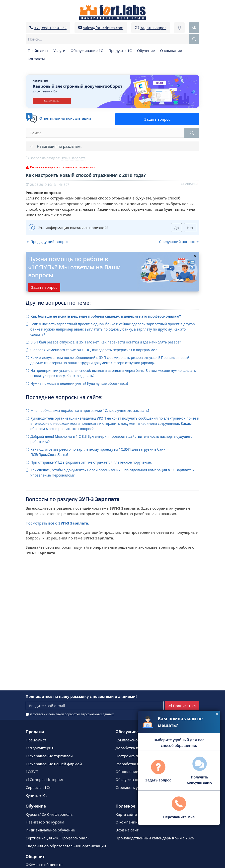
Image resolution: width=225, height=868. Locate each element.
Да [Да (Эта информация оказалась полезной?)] (176, 228)
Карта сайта (126, 814)
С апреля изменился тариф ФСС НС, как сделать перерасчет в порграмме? (94, 350)
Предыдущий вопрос (47, 241)
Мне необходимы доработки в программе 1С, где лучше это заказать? (90, 410)
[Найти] (192, 133)
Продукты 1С (120, 50)
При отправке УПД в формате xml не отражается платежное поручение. (91, 462)
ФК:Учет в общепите (44, 865)
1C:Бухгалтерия (40, 748)
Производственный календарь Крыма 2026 (155, 838)
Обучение (146, 50)
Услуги (59, 50)
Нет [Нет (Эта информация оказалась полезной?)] (190, 228)
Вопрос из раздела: (56, 158)
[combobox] (113, 39)
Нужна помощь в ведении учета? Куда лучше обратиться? (79, 383)
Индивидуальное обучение (50, 830)
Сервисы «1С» (38, 787)
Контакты (36, 59)
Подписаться (182, 706)
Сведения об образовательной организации (66, 846)
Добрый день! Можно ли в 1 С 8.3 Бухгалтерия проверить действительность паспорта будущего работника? (112, 439)
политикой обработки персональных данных (81, 714)
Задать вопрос (157, 119)
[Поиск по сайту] (194, 39)
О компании (171, 50)
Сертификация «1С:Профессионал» (58, 838)
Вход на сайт (127, 830)
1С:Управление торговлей (49, 756)
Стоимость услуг (130, 787)
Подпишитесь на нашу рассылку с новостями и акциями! (81, 696)
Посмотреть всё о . (57, 523)
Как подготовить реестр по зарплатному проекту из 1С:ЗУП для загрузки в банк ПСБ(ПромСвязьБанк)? (98, 452)
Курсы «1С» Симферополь (49, 814)
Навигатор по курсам (45, 822)
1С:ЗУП (32, 772)
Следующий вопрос (179, 241)
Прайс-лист (38, 50)
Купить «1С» (37, 795)
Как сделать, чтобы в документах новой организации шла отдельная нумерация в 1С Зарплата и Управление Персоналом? (112, 473)
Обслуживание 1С (87, 50)
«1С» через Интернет (45, 779)
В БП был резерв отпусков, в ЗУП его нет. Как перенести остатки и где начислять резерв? (106, 342)
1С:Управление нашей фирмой (54, 764)
